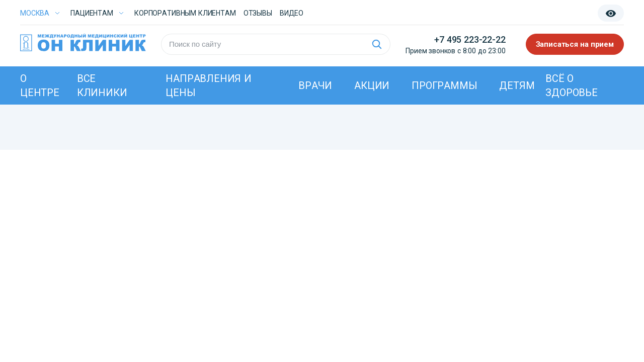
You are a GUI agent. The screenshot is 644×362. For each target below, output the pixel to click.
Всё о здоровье (571, 85)
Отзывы (258, 13)
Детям (517, 85)
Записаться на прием (575, 44)
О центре (40, 85)
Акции (372, 85)
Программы (444, 85)
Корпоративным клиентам (185, 13)
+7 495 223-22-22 (470, 39)
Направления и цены (208, 85)
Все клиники (102, 85)
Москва (35, 13)
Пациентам (92, 13)
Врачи (315, 85)
